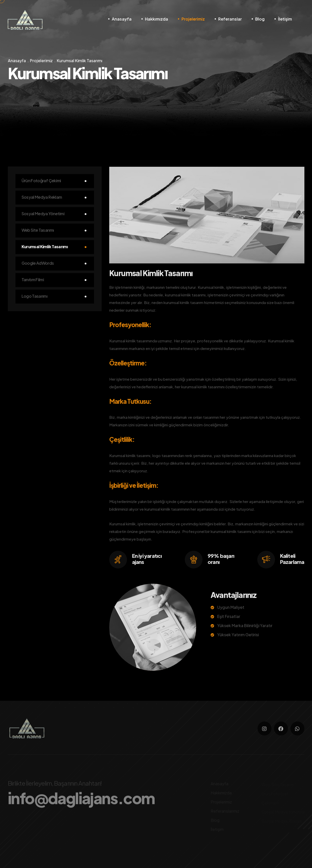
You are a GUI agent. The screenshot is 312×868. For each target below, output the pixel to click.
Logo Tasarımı (35, 297)
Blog (260, 19)
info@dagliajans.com (81, 800)
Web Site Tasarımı (38, 231)
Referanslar (230, 19)
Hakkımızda (157, 19)
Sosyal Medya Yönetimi (43, 214)
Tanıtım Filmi (33, 280)
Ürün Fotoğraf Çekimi (41, 181)
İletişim (285, 19)
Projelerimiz (193, 19)
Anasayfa (122, 19)
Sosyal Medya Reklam (42, 198)
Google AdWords (38, 264)
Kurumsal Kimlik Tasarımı (45, 247)
